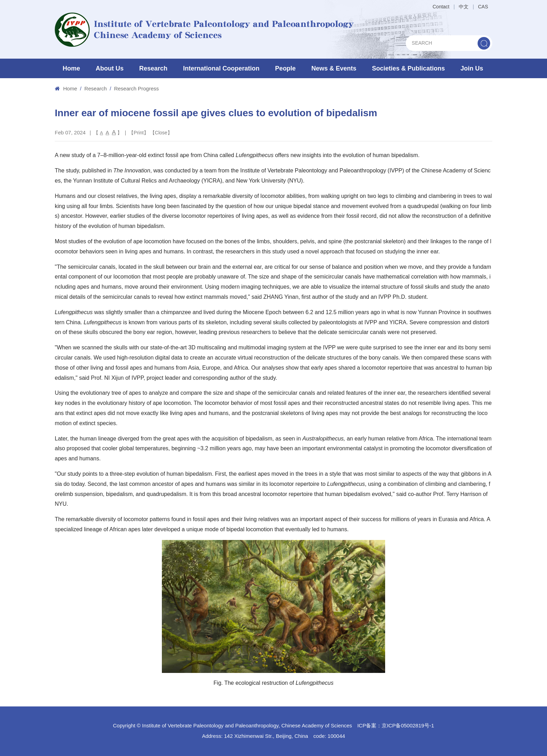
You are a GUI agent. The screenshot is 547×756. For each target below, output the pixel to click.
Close (161, 133)
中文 (464, 7)
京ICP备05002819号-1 (408, 725)
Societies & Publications (408, 68)
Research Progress (136, 88)
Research (153, 68)
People (286, 68)
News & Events (334, 68)
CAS (483, 7)
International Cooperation (221, 68)
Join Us (472, 68)
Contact (441, 7)
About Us (110, 68)
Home (71, 68)
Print (139, 133)
